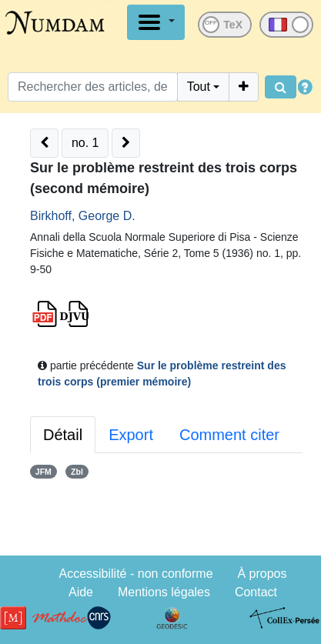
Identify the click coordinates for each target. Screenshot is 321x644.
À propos (262, 574)
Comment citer (229, 435)
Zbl (77, 472)
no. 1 (85, 143)
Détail (63, 435)
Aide (81, 592)
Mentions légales (164, 592)
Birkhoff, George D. (83, 216)
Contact (256, 592)
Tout (199, 87)
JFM (43, 472)
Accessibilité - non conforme (135, 574)
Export (131, 435)
